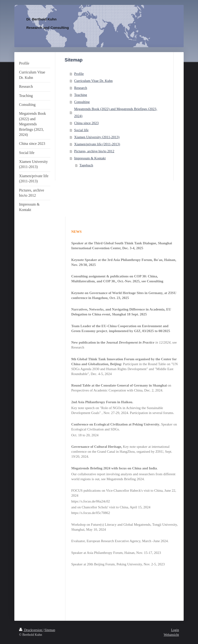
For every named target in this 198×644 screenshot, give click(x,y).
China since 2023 (86, 123)
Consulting (82, 102)
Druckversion (31, 630)
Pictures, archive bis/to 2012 (94, 151)
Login (175, 630)
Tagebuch (86, 165)
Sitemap (50, 630)
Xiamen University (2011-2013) (97, 137)
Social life (81, 130)
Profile (79, 74)
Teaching (81, 95)
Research (81, 88)
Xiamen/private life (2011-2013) (97, 144)
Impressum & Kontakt (90, 158)
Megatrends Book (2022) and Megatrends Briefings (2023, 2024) (116, 112)
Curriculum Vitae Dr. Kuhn (93, 81)
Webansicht (171, 635)
